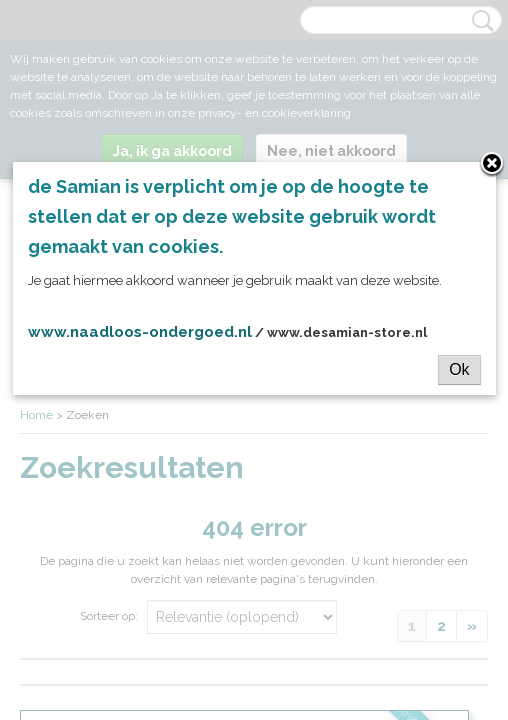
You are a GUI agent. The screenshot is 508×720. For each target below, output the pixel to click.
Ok (459, 369)
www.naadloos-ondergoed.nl (140, 332)
